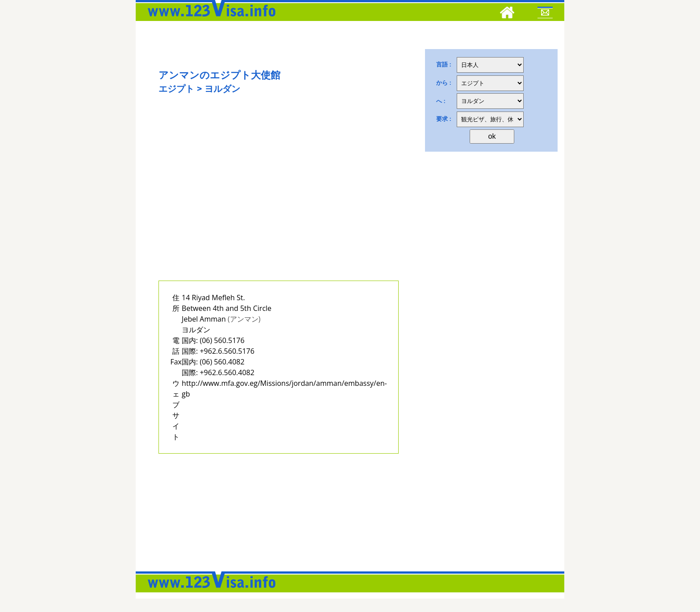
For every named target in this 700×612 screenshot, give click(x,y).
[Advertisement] (279, 199)
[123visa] (209, 19)
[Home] (507, 14)
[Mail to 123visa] (545, 14)
